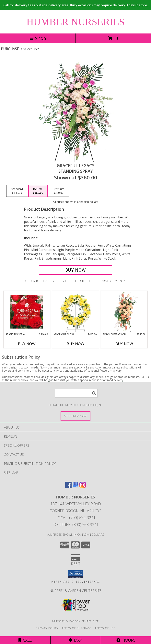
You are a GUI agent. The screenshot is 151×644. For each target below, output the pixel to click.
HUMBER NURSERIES (76, 22)
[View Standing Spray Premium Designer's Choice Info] (27, 312)
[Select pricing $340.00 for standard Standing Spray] (17, 191)
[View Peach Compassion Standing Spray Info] (124, 312)
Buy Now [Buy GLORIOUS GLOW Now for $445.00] (75, 344)
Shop (38, 38)
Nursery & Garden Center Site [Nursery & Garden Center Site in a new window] (75, 591)
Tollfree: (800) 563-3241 (76, 525)
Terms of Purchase (77, 628)
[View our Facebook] (68, 487)
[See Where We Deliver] (75, 416)
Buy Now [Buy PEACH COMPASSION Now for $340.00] (124, 344)
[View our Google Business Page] (75, 487)
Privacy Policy (47, 628)
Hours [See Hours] (126, 640)
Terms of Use (105, 628)
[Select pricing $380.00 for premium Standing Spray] (58, 191)
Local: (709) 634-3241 (75, 518)
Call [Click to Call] (25, 640)
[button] (76, 574)
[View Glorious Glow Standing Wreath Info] (76, 312)
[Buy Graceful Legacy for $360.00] (75, 270)
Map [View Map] (75, 640)
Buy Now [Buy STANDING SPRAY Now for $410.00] (27, 344)
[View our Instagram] (83, 487)
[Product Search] (76, 393)
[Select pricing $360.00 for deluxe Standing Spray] (38, 191)
